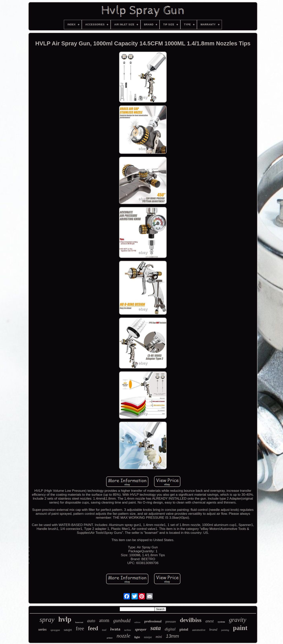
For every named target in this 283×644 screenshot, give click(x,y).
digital (170, 629)
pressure (171, 622)
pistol (184, 629)
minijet (148, 637)
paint (240, 628)
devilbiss (191, 620)
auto (91, 621)
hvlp (65, 619)
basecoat (79, 622)
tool (104, 630)
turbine (128, 630)
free (80, 628)
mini (159, 637)
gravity (238, 620)
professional (153, 621)
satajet (68, 630)
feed (93, 628)
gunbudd (122, 621)
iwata (115, 629)
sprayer (141, 629)
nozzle (123, 636)
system (221, 622)
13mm (172, 636)
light (137, 637)
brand (213, 630)
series (42, 629)
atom (104, 620)
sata (156, 628)
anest (209, 621)
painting (225, 630)
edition (137, 622)
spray (47, 620)
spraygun (55, 630)
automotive (199, 630)
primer (110, 638)
